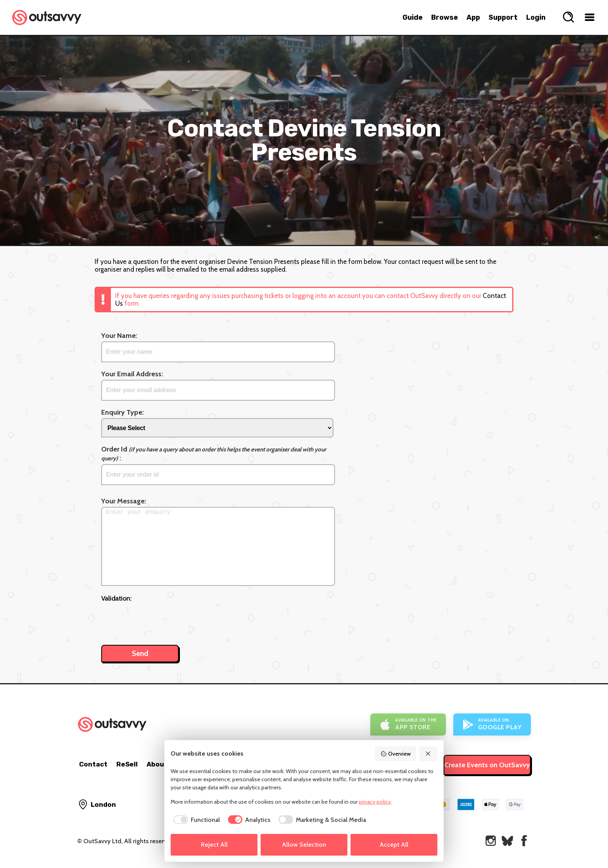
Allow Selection (304, 845)
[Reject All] (428, 754)
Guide (413, 17)
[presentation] (160, 620)
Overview (396, 754)
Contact (93, 764)
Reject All (214, 845)
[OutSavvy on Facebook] (524, 841)
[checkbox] (195, 820)
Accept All (394, 845)
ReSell (127, 764)
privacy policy (375, 802)
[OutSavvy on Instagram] (491, 841)
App (473, 17)
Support (503, 17)
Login (536, 17)
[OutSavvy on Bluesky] (507, 841)
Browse (445, 17)
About (157, 764)
